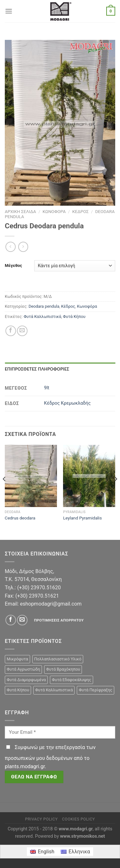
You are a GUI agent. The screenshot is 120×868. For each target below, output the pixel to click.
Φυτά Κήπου (74, 316)
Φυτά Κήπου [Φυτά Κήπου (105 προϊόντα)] (18, 690)
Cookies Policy (79, 819)
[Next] (116, 492)
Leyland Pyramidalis (82, 518)
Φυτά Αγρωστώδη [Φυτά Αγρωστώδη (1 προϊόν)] (23, 669)
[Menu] (9, 11)
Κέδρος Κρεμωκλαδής (68, 403)
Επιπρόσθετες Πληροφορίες (37, 369)
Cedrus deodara (20, 518)
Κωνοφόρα (54, 211)
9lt (47, 388)
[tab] (60, 369)
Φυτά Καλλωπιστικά (42, 316)
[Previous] (4, 492)
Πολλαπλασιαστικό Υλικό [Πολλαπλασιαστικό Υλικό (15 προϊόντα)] (58, 659)
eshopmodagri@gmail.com (51, 604)
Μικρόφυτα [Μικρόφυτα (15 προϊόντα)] (17, 659)
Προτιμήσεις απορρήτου (59, 620)
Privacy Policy (41, 819)
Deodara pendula (44, 306)
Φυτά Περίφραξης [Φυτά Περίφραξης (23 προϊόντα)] (95, 690)
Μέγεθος (13, 265)
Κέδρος (80, 211)
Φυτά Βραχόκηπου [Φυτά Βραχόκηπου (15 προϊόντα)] (63, 669)
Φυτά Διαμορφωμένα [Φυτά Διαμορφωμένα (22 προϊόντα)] (26, 680)
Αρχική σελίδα (20, 211)
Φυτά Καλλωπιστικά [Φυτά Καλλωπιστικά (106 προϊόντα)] (54, 690)
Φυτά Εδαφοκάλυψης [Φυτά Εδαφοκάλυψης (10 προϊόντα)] (72, 680)
